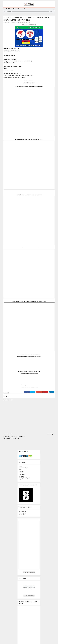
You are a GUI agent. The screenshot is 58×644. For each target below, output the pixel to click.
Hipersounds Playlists (24, 468)
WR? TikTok (22, 515)
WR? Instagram (22, 513)
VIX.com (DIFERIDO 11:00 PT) (27, 75)
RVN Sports (28, 23)
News (20, 23)
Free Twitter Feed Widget (29, 596)
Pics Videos (21, 471)
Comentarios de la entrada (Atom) (17, 436)
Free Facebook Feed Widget (29, 572)
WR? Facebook (22, 511)
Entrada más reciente (8, 434)
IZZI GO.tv (17, 75)
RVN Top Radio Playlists (24, 478)
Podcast (21, 473)
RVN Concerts (22, 474)
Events (20, 466)
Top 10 (20, 480)
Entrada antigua (50, 434)
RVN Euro (23, 23)
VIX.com (15, 77)
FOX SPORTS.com (22, 77)
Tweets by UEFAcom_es (29, 83)
